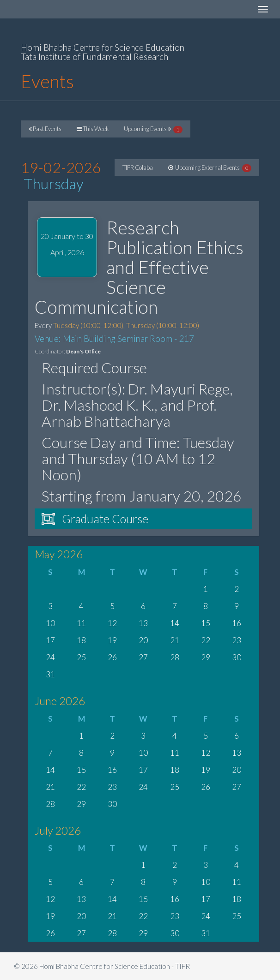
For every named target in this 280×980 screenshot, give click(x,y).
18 (81, 640)
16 (237, 623)
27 (143, 657)
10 (50, 623)
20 (143, 640)
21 (175, 640)
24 (50, 657)
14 (175, 623)
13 (143, 623)
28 (175, 657)
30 (237, 657)
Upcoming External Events (210, 168)
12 (112, 623)
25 (81, 657)
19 (112, 640)
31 (50, 674)
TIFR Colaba (138, 167)
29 (206, 657)
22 (206, 640)
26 (112, 657)
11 (81, 623)
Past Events (45, 129)
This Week (93, 129)
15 (206, 623)
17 (50, 640)
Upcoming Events (153, 129)
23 (237, 640)
